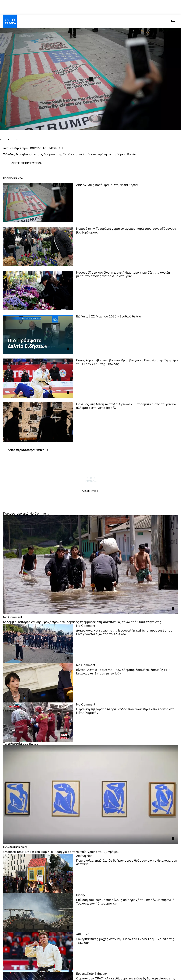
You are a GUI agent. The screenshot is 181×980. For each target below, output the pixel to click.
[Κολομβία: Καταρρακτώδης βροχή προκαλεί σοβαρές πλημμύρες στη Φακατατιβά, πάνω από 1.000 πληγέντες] (90, 622)
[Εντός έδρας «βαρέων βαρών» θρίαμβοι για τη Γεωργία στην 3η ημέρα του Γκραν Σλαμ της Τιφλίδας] (127, 378)
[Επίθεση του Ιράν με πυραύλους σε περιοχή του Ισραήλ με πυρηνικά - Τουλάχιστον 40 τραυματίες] (127, 915)
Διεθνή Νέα (84, 856)
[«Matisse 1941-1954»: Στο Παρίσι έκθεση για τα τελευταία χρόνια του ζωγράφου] (90, 852)
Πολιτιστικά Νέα (15, 847)
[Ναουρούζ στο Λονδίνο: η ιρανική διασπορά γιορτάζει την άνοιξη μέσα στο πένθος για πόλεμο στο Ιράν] (127, 290)
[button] (28, 450)
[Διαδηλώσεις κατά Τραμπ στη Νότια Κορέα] (127, 203)
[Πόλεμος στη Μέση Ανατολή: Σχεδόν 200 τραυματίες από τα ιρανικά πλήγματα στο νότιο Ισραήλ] (127, 422)
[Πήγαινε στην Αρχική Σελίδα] (10, 21)
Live (172, 21)
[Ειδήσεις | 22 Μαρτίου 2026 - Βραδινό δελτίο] (127, 334)
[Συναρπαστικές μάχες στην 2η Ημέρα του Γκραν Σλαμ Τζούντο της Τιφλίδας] (127, 954)
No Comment (13, 617)
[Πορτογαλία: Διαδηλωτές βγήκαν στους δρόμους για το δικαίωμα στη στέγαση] (127, 876)
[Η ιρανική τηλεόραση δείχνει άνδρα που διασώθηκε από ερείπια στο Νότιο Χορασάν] (127, 725)
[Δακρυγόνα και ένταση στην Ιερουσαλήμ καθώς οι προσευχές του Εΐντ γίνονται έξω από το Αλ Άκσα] (127, 646)
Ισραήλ (81, 895)
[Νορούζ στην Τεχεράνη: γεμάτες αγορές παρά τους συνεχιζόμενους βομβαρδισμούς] (127, 247)
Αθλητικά (83, 934)
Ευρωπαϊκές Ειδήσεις (91, 973)
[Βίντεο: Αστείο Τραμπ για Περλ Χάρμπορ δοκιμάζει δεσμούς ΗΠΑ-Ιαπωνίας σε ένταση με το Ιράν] (127, 685)
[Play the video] (90, 79)
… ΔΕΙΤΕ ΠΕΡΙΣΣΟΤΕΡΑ (25, 163)
